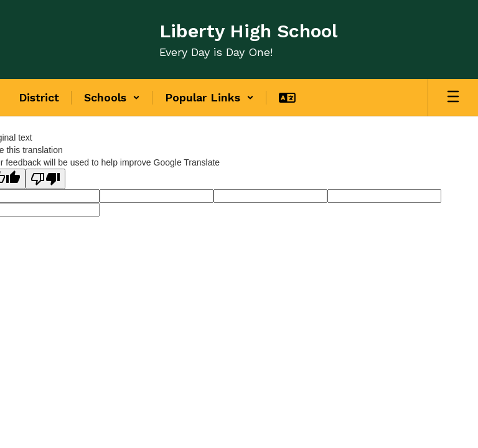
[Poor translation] (45, 179)
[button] (112, 98)
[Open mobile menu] (453, 98)
